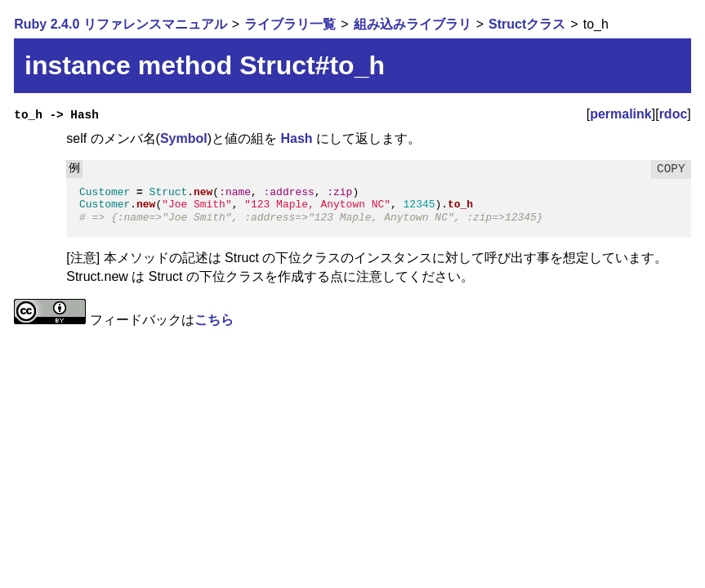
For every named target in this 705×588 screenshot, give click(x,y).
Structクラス (527, 24)
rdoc (674, 114)
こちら (214, 320)
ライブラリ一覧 (290, 24)
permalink (621, 114)
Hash (297, 138)
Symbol (184, 138)
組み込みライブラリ (413, 24)
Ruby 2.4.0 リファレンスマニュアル (120, 24)
